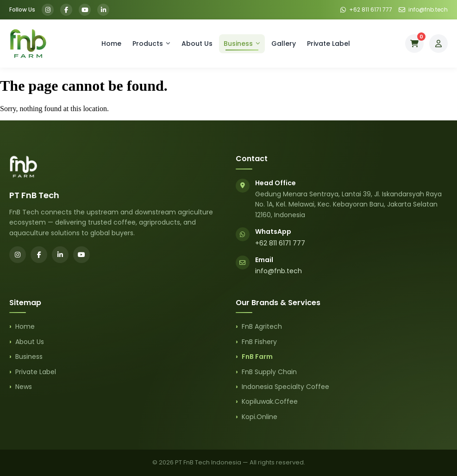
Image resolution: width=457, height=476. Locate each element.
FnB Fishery (259, 342)
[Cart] (414, 44)
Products (151, 44)
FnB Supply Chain (269, 372)
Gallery (284, 44)
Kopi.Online (260, 417)
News (24, 387)
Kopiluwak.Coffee (270, 401)
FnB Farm (257, 357)
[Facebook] (66, 10)
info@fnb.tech (279, 271)
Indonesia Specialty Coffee (285, 387)
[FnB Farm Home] (28, 44)
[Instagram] (48, 10)
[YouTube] (85, 10)
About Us (197, 44)
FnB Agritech (262, 326)
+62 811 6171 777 (280, 243)
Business (242, 44)
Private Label (329, 44)
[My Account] (438, 44)
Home (111, 44)
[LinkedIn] (103, 10)
